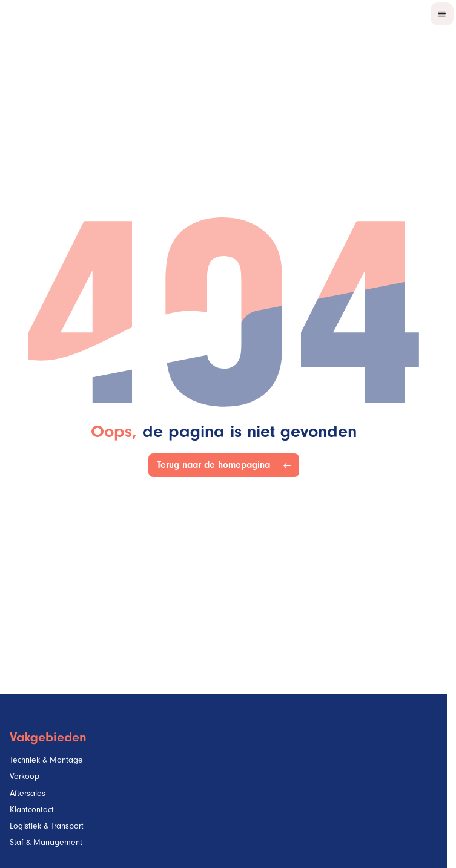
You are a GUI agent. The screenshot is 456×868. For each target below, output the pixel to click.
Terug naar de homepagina (216, 465)
